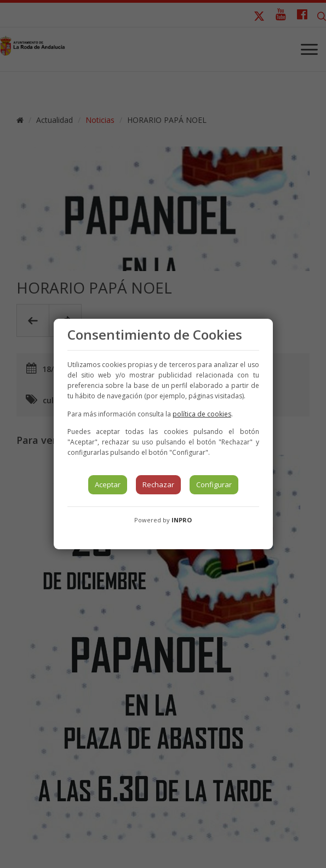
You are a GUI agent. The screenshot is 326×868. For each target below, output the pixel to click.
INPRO (182, 520)
